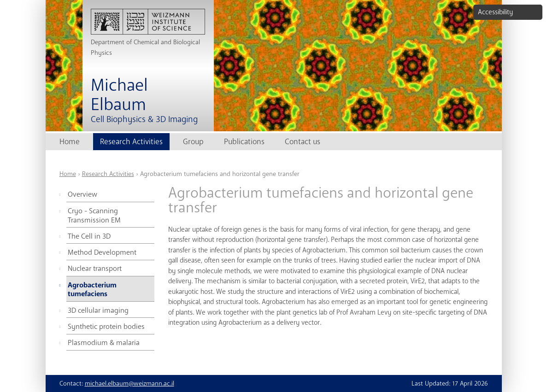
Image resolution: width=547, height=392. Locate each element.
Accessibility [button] (495, 12)
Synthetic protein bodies (106, 327)
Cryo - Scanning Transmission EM (94, 216)
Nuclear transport (95, 269)
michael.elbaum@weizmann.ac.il (129, 383)
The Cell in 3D (89, 236)
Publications (244, 142)
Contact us (303, 142)
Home (70, 142)
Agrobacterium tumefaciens (92, 290)
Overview (82, 194)
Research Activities (131, 142)
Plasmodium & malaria (104, 343)
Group (193, 142)
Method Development (102, 252)
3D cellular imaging (98, 310)
